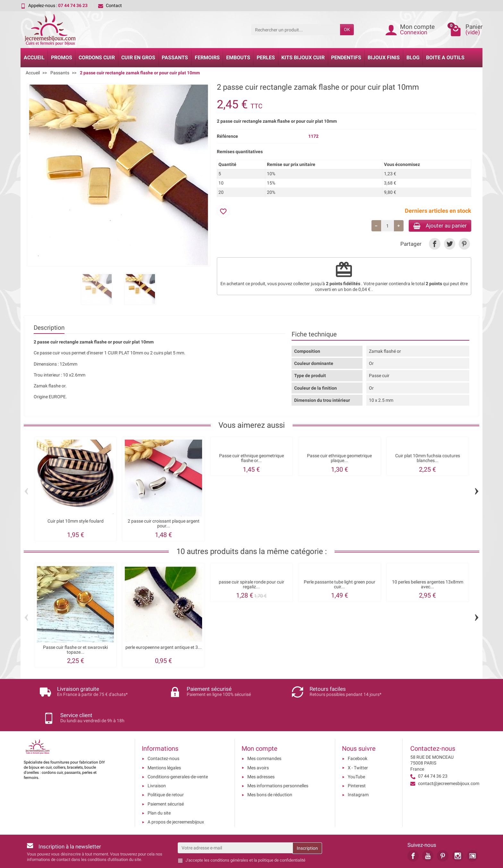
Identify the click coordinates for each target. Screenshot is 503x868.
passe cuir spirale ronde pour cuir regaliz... (251, 584)
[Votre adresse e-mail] (235, 822)
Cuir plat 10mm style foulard (76, 521)
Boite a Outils (445, 58)
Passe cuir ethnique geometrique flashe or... (251, 458)
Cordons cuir (97, 58)
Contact (110, 5)
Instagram (358, 769)
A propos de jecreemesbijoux (176, 796)
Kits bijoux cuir (303, 58)
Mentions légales (164, 742)
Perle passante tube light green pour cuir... (340, 584)
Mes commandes (264, 733)
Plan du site (159, 787)
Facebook (358, 733)
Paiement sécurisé (166, 778)
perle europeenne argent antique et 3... (164, 647)
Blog (413, 58)
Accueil (34, 58)
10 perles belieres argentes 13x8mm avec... (428, 584)
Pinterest (357, 760)
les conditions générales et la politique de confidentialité (255, 835)
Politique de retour (166, 769)
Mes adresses (261, 751)
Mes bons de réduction (270, 769)
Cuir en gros (138, 58)
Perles (266, 58)
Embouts (238, 58)
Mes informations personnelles (278, 760)
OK (347, 29)
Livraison (157, 760)
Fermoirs (207, 58)
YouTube (356, 751)
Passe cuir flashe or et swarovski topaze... (75, 650)
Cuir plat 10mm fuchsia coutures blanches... (428, 458)
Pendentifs (346, 58)
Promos (62, 58)
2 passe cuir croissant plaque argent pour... (164, 523)
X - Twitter (358, 742)
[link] (435, 245)
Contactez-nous (163, 733)
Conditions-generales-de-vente (178, 751)
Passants (175, 58)
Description (49, 328)
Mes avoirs (258, 742)
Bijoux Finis (384, 58)
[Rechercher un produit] (296, 29)
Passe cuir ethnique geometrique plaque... (339, 458)
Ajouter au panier (437, 226)
